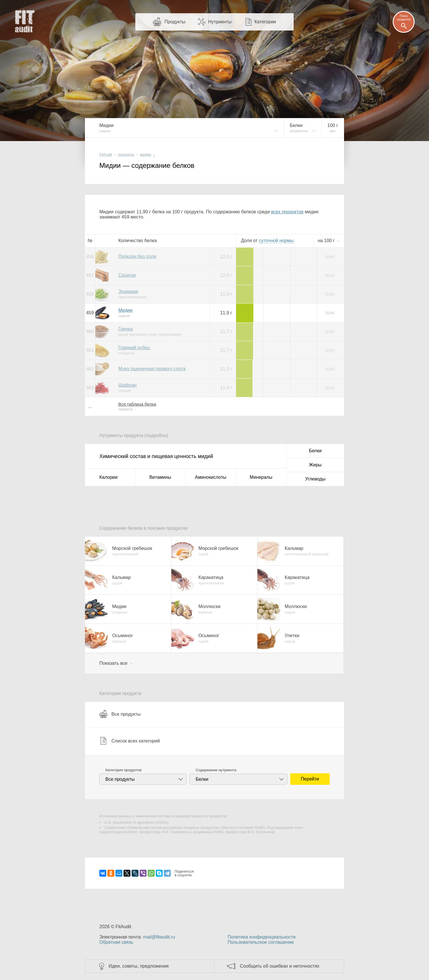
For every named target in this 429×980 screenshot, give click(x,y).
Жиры (315, 465)
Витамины (160, 477)
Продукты (175, 22)
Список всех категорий (130, 741)
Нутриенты (220, 22)
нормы (276, 241)
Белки (315, 451)
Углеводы (315, 479)
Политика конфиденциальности (261, 937)
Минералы (261, 477)
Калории (108, 477)
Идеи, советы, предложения (139, 966)
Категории (265, 22)
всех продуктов (287, 212)
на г (327, 241)
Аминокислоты (211, 477)
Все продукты (120, 714)
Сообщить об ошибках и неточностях (280, 966)
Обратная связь (116, 942)
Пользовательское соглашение (261, 942)
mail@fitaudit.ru (159, 937)
